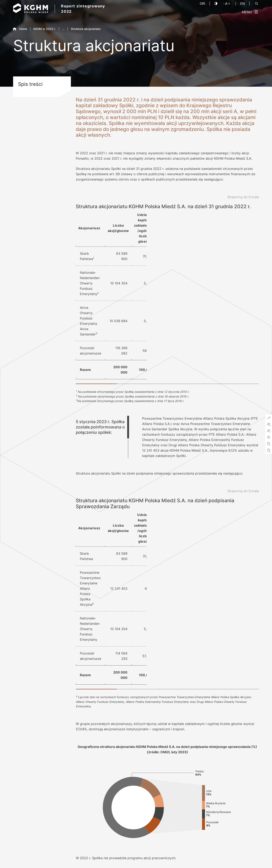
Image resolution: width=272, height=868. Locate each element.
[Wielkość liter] (227, 3)
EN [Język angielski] (243, 3)
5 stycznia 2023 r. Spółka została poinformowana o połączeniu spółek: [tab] (100, 346)
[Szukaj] (256, 3)
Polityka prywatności (197, 857)
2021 (242, 772)
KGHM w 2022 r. (45, 29)
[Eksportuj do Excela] (243, 197)
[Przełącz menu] (250, 12)
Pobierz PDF (86, 770)
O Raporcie (161, 770)
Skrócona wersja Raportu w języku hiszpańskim (110, 779)
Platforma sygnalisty (245, 857)
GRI (202, 3)
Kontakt (159, 762)
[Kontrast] (216, 3)
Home (20, 29)
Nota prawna (170, 857)
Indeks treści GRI (89, 762)
